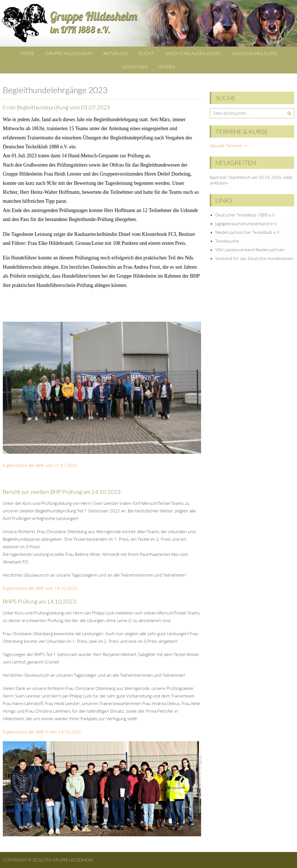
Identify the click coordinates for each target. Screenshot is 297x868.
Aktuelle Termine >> (229, 146)
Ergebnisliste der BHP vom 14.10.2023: (40, 588)
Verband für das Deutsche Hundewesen (254, 258)
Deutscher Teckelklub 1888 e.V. (246, 215)
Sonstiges (135, 67)
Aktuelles (116, 53)
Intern (167, 67)
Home (27, 53)
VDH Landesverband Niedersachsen (250, 250)
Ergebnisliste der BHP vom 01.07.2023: (40, 465)
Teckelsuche (227, 241)
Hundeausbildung (254, 53)
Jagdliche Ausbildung (193, 53)
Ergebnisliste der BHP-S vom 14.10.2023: (42, 732)
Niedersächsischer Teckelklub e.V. (248, 232)
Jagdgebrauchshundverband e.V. (247, 224)
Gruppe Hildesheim (69, 53)
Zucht (146, 53)
